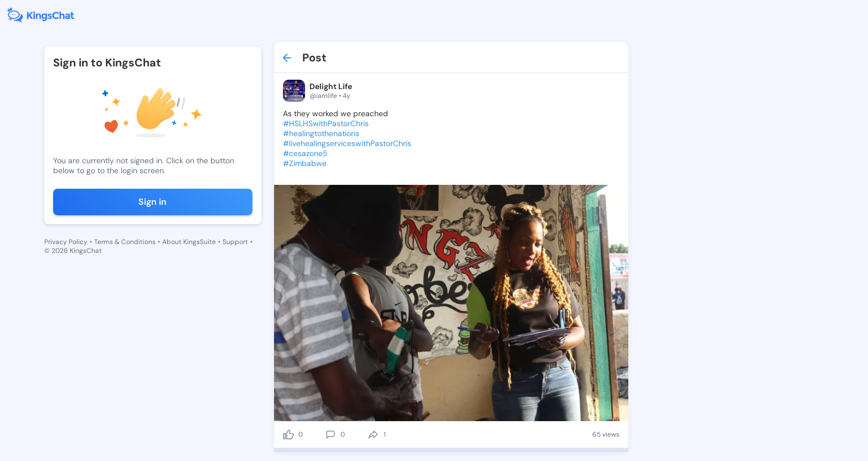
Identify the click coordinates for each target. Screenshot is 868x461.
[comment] (330, 434)
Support (235, 242)
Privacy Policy (66, 242)
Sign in (153, 202)
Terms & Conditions (125, 242)
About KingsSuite (189, 242)
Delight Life (331, 86)
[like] (288, 434)
